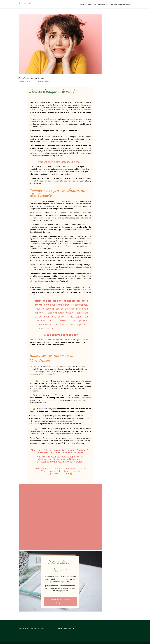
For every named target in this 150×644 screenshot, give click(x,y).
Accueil (83, 4)
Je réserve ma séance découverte (60, 601)
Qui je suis (92, 4)
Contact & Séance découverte (121, 4)
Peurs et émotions (44, 82)
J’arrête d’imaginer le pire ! (32, 78)
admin (23, 82)
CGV (73, 628)
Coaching (102, 4)
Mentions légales (64, 628)
